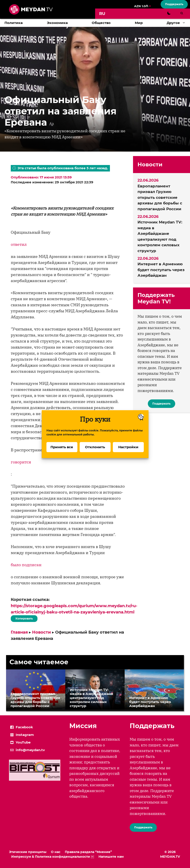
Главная (19, 632)
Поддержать (174, 4)
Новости (41, 632)
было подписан (26, 565)
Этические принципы (28, 852)
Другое (178, 23)
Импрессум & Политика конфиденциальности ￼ (53, 857)
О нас (56, 852)
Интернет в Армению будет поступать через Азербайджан (161, 270)
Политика (14, 23)
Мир (139, 23)
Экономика (57, 23)
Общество (101, 23)
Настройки (128, 454)
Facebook (24, 727)
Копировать (24, 618)
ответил (19, 244)
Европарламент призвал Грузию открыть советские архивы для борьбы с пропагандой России (160, 197)
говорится (21, 462)
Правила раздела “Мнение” (88, 852)
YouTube (23, 742)
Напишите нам (111, 857)
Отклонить (95, 454)
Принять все (62, 454)
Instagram (25, 735)
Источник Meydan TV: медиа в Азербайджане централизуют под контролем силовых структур (160, 236)
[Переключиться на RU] (102, 14)
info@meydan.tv (30, 750)
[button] (185, 23)
